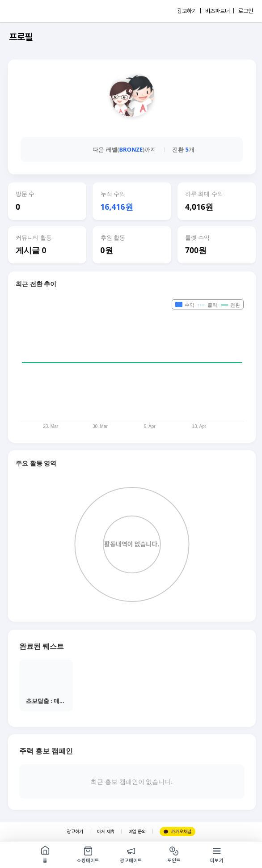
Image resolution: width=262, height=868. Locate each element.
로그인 (246, 11)
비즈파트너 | (220, 11)
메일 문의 (137, 832)
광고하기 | (189, 11)
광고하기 (75, 832)
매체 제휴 (106, 832)
